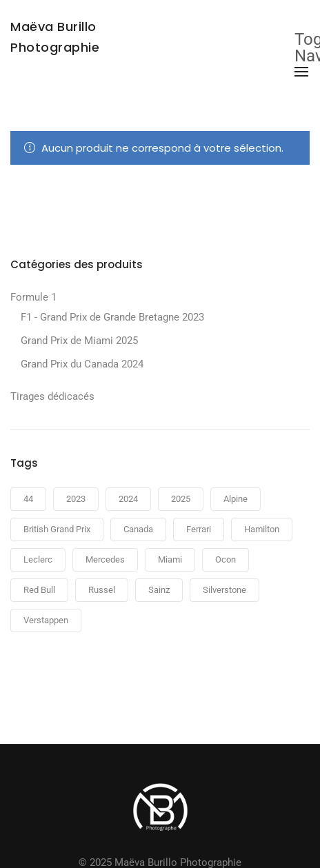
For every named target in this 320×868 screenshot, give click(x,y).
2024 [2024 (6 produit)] (128, 499)
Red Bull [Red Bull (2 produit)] (39, 590)
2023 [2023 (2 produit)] (76, 499)
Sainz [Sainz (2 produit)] (159, 590)
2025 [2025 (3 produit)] (181, 499)
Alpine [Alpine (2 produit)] (236, 499)
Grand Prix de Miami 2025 (79, 341)
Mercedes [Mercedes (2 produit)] (105, 559)
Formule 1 (33, 297)
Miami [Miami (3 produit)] (170, 559)
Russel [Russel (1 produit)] (102, 590)
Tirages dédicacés (52, 396)
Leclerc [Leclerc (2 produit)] (38, 559)
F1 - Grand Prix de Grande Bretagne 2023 (112, 317)
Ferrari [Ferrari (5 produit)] (199, 529)
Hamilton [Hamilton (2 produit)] (262, 529)
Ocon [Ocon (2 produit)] (226, 559)
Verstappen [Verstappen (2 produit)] (46, 620)
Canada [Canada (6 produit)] (138, 529)
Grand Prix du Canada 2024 (82, 364)
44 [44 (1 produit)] (28, 499)
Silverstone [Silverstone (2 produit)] (224, 590)
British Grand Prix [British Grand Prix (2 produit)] (57, 529)
